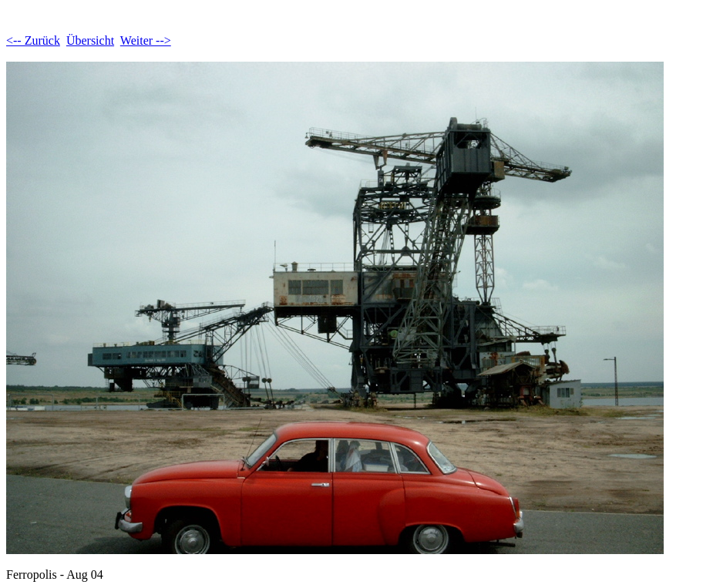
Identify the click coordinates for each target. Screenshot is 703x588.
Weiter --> (146, 40)
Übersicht (90, 40)
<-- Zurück (33, 40)
